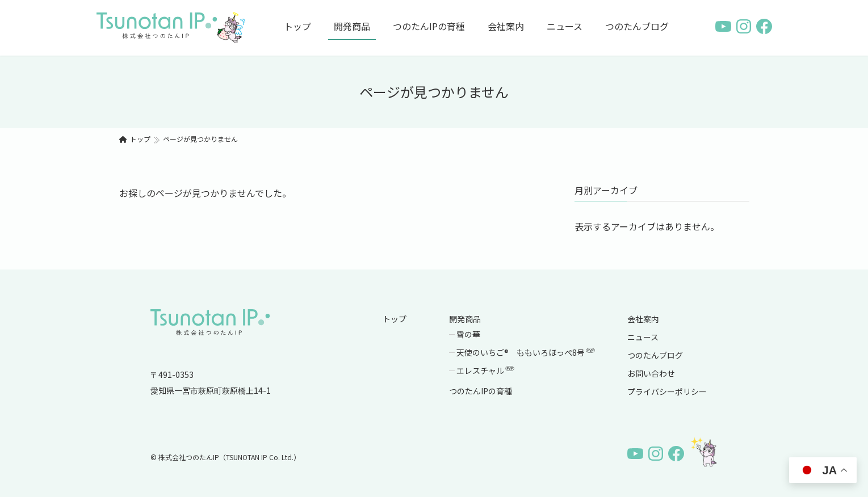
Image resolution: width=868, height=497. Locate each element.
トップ (395, 319)
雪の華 (468, 334)
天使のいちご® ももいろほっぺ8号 (526, 352)
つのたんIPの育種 (481, 391)
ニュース (643, 337)
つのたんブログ (655, 355)
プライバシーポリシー (667, 391)
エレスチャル (486, 370)
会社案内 (643, 319)
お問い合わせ (651, 373)
